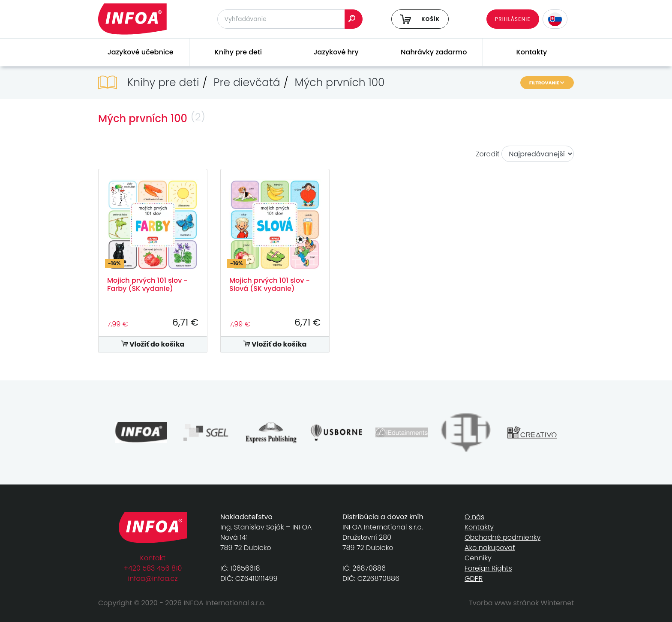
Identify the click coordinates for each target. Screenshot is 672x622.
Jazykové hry (336, 52)
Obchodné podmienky (502, 537)
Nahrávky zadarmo (434, 52)
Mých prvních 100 (340, 82)
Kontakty (532, 52)
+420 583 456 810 (153, 568)
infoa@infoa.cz (153, 579)
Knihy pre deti (238, 52)
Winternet (558, 603)
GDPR (474, 579)
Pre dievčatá (247, 82)
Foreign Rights (488, 568)
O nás (474, 517)
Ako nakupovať (490, 548)
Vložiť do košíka (153, 344)
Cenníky (478, 558)
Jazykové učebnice (141, 52)
